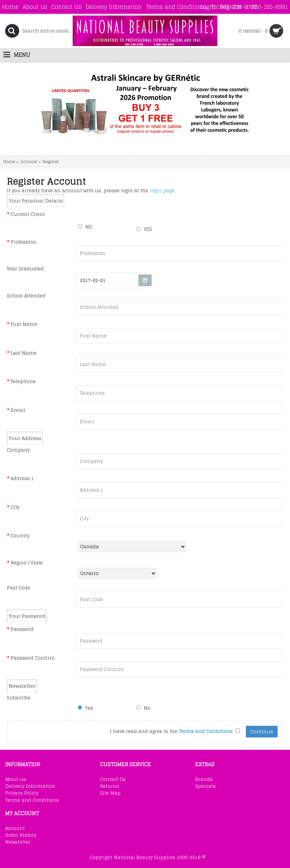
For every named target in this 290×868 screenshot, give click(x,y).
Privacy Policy (22, 793)
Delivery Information (30, 786)
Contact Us (113, 780)
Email (18, 410)
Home (9, 162)
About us (16, 780)
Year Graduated (25, 269)
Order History (21, 835)
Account (29, 162)
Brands (204, 780)
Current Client (28, 214)
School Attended (26, 296)
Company (18, 450)
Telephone (23, 381)
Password (22, 629)
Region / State (27, 563)
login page (162, 191)
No (143, 708)
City (15, 507)
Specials (205, 786)
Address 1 (22, 478)
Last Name (24, 353)
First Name (24, 324)
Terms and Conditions (32, 800)
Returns (110, 786)
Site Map (110, 793)
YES (144, 229)
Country (20, 536)
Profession (23, 242)
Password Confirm (33, 658)
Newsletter (18, 842)
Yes (85, 708)
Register (51, 162)
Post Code (18, 588)
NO (85, 227)
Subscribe (19, 698)
